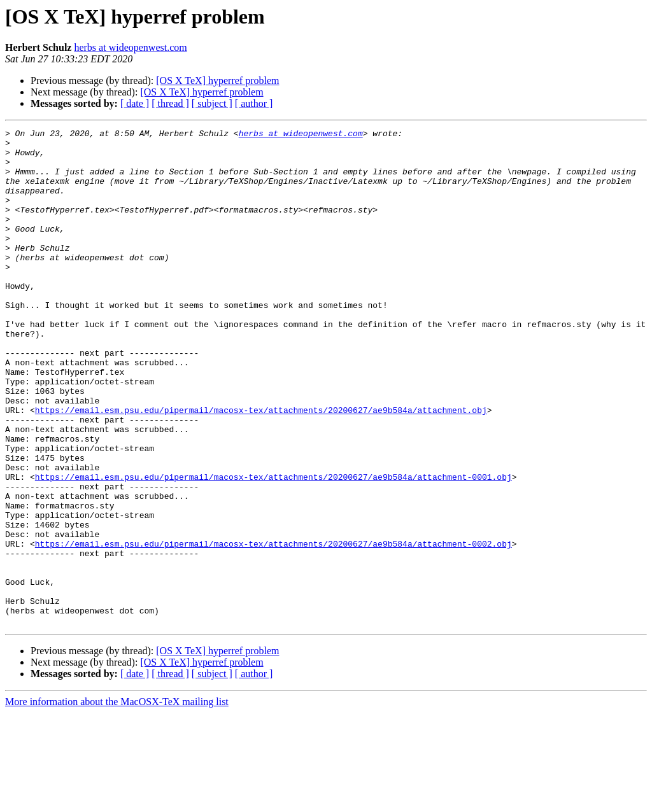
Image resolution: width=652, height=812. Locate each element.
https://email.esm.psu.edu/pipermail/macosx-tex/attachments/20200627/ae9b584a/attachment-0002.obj (273, 627)
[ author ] (254, 103)
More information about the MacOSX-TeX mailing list (117, 801)
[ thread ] (170, 103)
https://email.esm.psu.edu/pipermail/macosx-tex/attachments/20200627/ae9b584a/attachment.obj (261, 467)
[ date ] (135, 103)
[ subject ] (212, 103)
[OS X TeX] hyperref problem (217, 80)
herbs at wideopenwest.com (130, 47)
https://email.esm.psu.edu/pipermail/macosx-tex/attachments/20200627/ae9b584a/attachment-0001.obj (273, 547)
